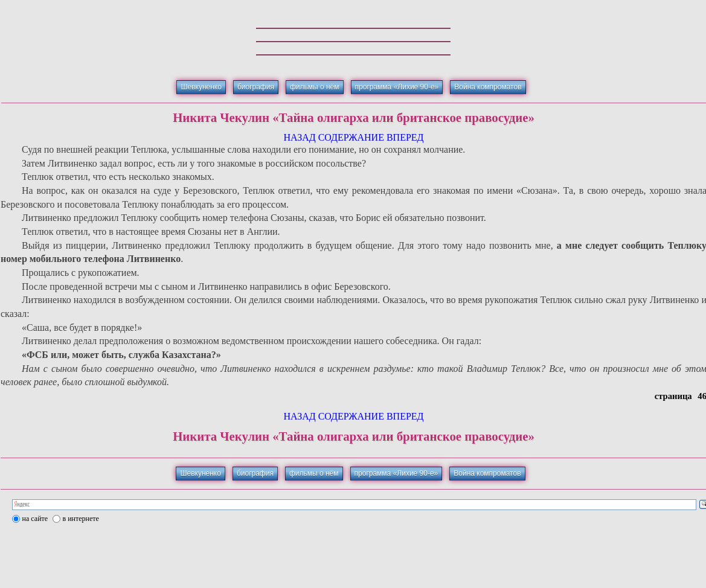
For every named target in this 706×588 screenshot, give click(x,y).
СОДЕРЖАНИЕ (351, 137)
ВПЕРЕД (405, 137)
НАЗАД (299, 137)
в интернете (81, 519)
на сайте (35, 519)
